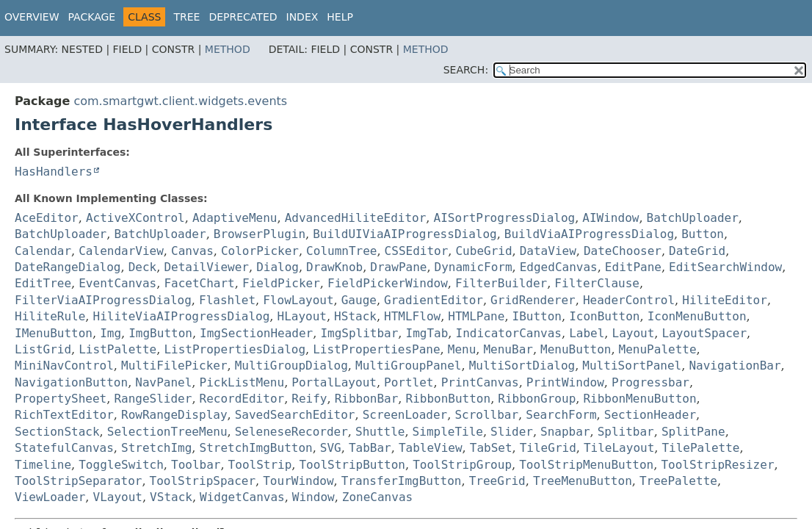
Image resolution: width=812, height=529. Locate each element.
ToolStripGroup (462, 465)
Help (340, 17)
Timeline (43, 465)
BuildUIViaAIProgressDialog (405, 234)
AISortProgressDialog (505, 218)
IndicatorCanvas (509, 333)
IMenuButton (54, 333)
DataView (548, 251)
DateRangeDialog (68, 267)
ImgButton (160, 333)
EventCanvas (117, 283)
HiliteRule (50, 316)
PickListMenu (242, 382)
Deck (143, 267)
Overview (32, 17)
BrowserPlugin (260, 234)
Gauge (359, 300)
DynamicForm (474, 267)
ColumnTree (341, 251)
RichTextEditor (64, 415)
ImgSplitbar (359, 333)
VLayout (118, 497)
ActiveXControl (135, 218)
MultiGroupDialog (291, 366)
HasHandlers (54, 172)
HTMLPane (476, 316)
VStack (171, 497)
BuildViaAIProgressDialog (589, 234)
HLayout (302, 316)
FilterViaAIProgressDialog (103, 300)
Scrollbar (486, 415)
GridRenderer (533, 300)
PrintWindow (565, 382)
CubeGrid (483, 251)
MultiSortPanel (632, 366)
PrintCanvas (480, 382)
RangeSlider (153, 399)
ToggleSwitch (121, 465)
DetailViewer (206, 267)
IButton (537, 316)
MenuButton (576, 349)
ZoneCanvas (377, 497)
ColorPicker (260, 251)
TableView (431, 448)
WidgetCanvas (242, 497)
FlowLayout (298, 300)
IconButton (604, 316)
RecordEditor (242, 399)
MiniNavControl (64, 366)
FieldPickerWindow (388, 283)
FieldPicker (281, 283)
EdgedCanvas (559, 267)
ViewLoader (50, 497)
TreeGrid (497, 481)
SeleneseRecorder (291, 432)
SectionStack (57, 432)
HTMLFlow (412, 316)
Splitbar (626, 432)
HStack (355, 316)
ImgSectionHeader (256, 333)
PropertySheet (61, 399)
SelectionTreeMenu (167, 432)
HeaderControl (629, 300)
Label (587, 333)
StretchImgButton (256, 448)
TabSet (491, 448)
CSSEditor (417, 251)
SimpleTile (448, 432)
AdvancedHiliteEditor (356, 218)
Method (228, 49)
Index (302, 17)
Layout (634, 333)
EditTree (43, 283)
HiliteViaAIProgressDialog (182, 316)
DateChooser (623, 251)
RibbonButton (449, 399)
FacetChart (199, 283)
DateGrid (697, 251)
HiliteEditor (725, 300)
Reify (309, 399)
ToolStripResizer (717, 465)
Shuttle (380, 432)
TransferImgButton (402, 481)
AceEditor (47, 218)
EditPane (633, 267)
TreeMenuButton (583, 481)
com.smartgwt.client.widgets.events (180, 101)
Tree (186, 17)
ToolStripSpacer (203, 481)
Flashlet (227, 300)
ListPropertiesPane (376, 349)
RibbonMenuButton (639, 399)
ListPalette (117, 349)
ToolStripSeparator (78, 481)
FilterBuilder (501, 283)
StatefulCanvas (64, 448)
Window (313, 497)
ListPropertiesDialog (235, 349)
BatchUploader (693, 218)
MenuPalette (658, 349)
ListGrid (43, 349)
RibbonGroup (537, 399)
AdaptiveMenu (235, 218)
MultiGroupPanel (409, 366)
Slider (512, 432)
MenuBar (508, 349)
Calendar (43, 251)
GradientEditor (434, 300)
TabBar (370, 448)
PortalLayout (334, 382)
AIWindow (610, 218)
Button (703, 234)
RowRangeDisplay (174, 415)
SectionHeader (650, 415)
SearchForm (561, 415)
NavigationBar (735, 366)
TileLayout (619, 448)
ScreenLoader (405, 415)
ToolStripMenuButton (586, 465)
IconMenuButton (697, 316)
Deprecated (243, 17)
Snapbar (565, 432)
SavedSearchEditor (295, 415)
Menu (462, 349)
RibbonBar (367, 399)
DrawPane (398, 267)
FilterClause (597, 283)
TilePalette (700, 448)
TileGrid (548, 448)
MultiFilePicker (174, 366)
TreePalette (678, 481)
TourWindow (298, 481)
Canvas (192, 251)
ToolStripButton (352, 465)
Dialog (278, 267)
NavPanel (163, 382)
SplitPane (693, 432)
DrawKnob (334, 267)
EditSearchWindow (725, 267)
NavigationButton (71, 382)
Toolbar (196, 465)
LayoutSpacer (704, 333)
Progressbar (650, 382)
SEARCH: (466, 70)
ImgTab (427, 333)
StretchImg (156, 448)
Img (110, 333)
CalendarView (121, 251)
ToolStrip (260, 465)
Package (92, 17)
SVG (331, 448)
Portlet (409, 382)
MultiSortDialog (522, 366)
